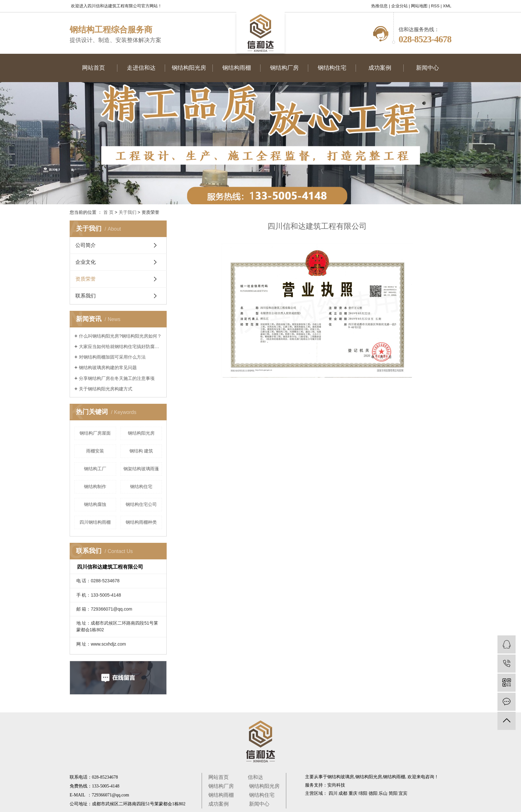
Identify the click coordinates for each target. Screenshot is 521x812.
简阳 (393, 793)
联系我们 (86, 296)
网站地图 (419, 6)
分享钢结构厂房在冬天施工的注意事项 (117, 378)
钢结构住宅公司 (141, 504)
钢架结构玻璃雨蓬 (141, 469)
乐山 (383, 793)
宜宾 (403, 793)
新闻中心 (259, 804)
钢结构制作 (95, 486)
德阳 (373, 793)
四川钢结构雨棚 (95, 522)
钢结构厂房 (221, 786)
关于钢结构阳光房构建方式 (106, 389)
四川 (333, 793)
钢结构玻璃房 (341, 777)
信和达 (255, 777)
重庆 (353, 793)
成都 (343, 793)
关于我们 (128, 212)
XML (447, 6)
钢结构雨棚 (221, 795)
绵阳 (363, 793)
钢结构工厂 (95, 469)
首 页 (108, 212)
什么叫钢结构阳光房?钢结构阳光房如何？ (120, 336)
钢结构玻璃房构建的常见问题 (108, 367)
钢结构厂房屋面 (95, 433)
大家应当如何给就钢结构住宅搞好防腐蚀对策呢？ (120, 346)
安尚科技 (336, 785)
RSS (435, 6)
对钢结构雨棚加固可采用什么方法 (112, 357)
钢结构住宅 (141, 486)
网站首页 (219, 777)
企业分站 (399, 6)
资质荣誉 (86, 279)
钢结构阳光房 (141, 433)
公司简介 (86, 245)
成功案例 (219, 804)
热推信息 (379, 6)
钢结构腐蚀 (95, 504)
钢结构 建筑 (141, 451)
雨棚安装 (95, 451)
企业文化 (86, 262)
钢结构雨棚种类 (141, 522)
